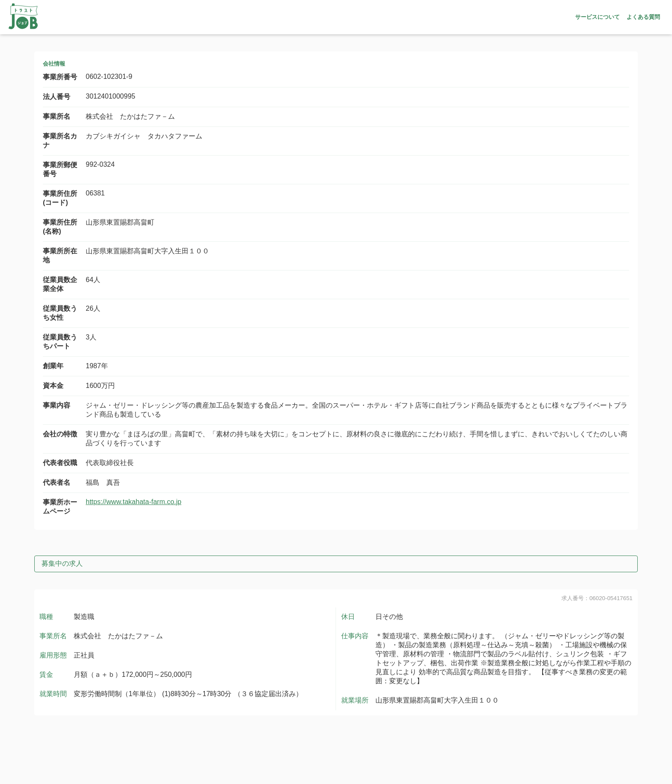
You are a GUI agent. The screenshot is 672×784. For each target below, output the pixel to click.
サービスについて (597, 17)
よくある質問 (643, 17)
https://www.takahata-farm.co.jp (133, 502)
